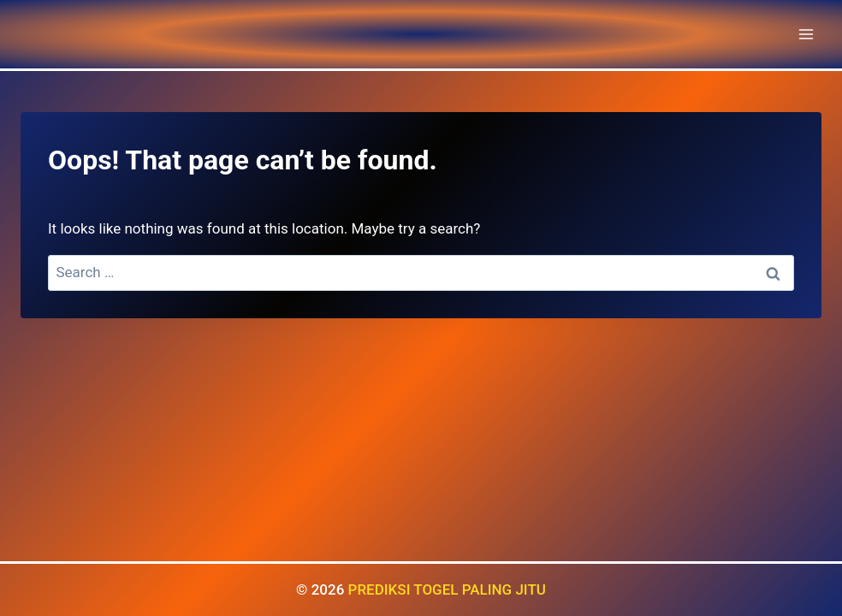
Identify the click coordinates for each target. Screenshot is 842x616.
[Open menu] (806, 34)
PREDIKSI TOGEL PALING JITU (447, 589)
